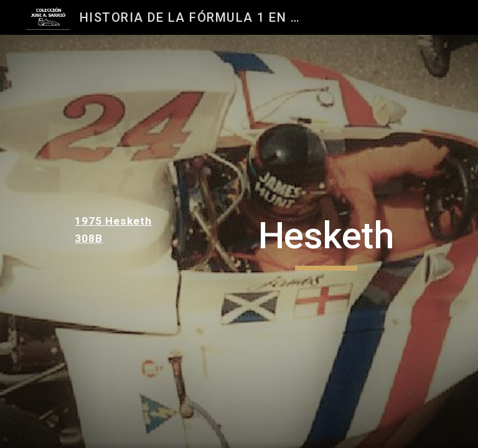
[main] (117, 230)
